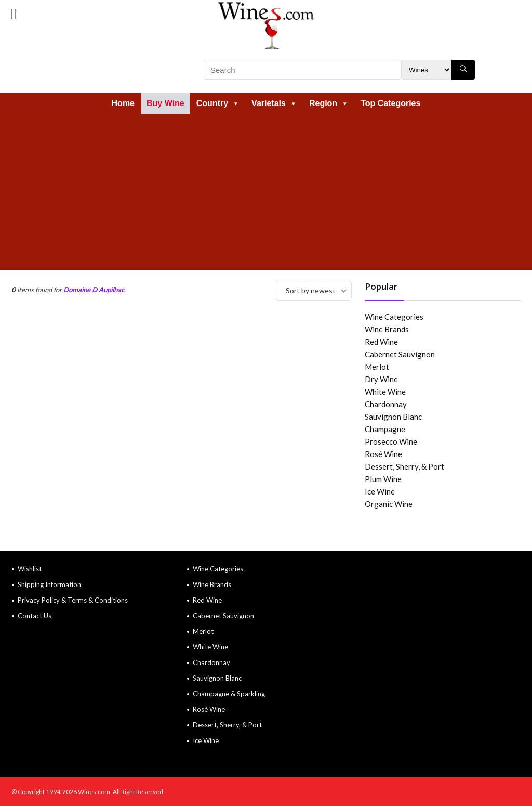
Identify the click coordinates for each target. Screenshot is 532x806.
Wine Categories (394, 317)
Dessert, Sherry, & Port (404, 466)
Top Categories (390, 103)
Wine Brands (387, 329)
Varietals (274, 103)
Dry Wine (381, 379)
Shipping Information (49, 584)
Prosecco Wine (391, 441)
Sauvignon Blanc (393, 417)
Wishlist (30, 569)
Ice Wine (380, 491)
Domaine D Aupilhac (94, 290)
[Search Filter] (426, 70)
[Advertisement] (266, 192)
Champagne (385, 429)
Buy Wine (165, 103)
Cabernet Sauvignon (400, 354)
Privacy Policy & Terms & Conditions (73, 600)
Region (329, 103)
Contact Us (35, 616)
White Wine (385, 392)
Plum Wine (383, 479)
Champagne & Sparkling (229, 694)
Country (218, 103)
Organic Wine (389, 504)
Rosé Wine (383, 454)
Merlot (377, 367)
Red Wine (381, 342)
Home (123, 103)
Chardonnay (386, 404)
